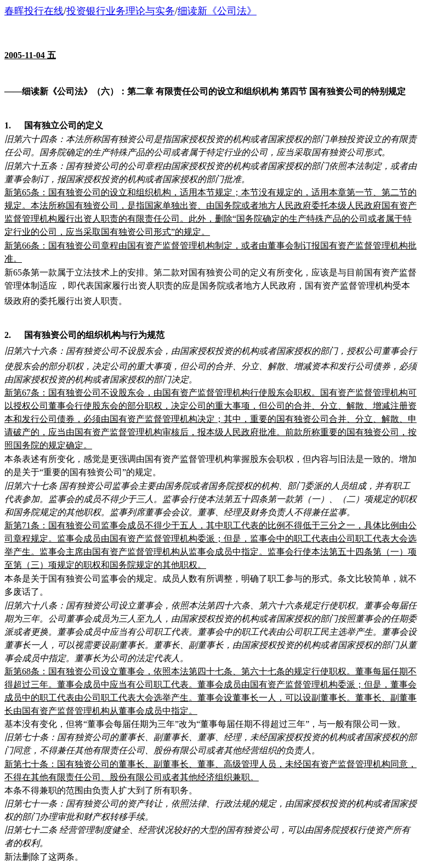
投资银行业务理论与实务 (121, 11)
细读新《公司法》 (217, 11)
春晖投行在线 (34, 11)
